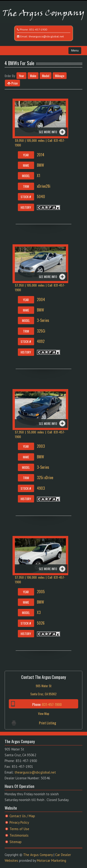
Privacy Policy (19, 822)
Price (12, 83)
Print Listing (48, 723)
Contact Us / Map (22, 816)
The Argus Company (38, 855)
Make (33, 76)
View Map (44, 714)
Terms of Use (19, 829)
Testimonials (19, 835)
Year (21, 76)
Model (46, 76)
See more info (48, 132)
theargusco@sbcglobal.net (46, 36)
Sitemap (16, 842)
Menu (75, 50)
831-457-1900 (38, 29)
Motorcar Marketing (52, 860)
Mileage (60, 76)
